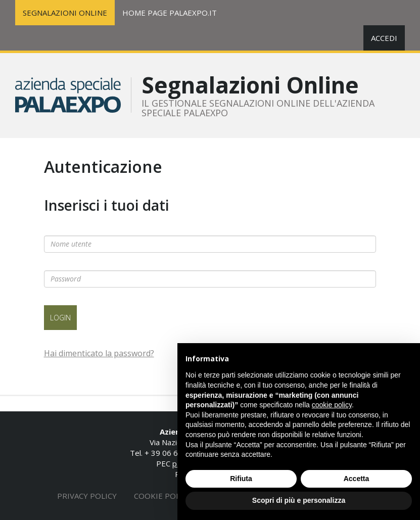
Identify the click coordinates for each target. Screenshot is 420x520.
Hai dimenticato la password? (99, 353)
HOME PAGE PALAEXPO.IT (170, 13)
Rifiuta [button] (241, 479)
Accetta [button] (357, 479)
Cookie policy (163, 496)
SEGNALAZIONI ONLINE (65, 13)
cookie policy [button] (332, 405)
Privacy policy (87, 496)
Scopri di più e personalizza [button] (299, 500)
